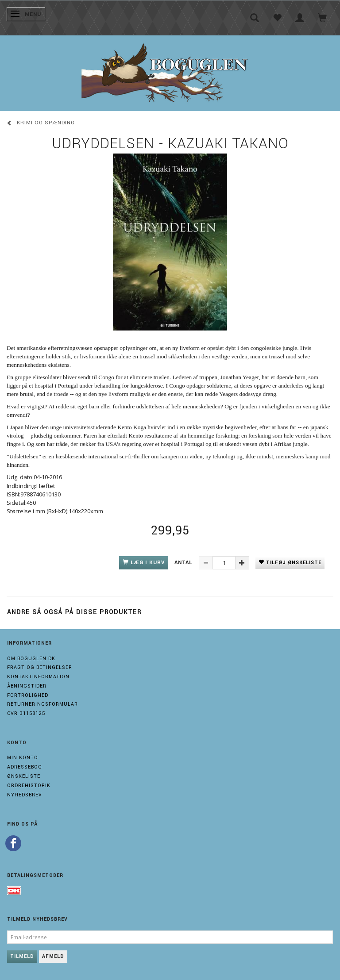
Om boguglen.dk (31, 659)
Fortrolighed (28, 695)
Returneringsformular (42, 704)
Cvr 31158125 (26, 713)
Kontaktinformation (38, 677)
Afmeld (53, 956)
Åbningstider (27, 686)
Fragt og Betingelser (40, 667)
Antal (184, 563)
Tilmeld (22, 956)
